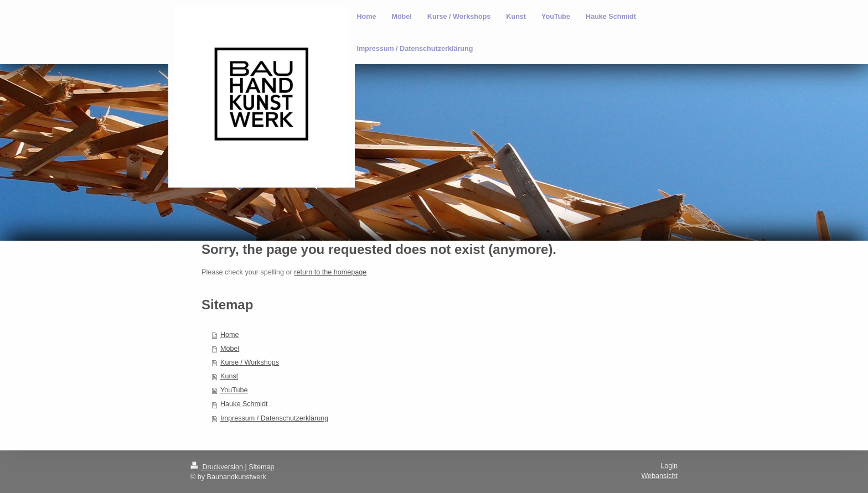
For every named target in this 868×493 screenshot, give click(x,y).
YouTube (234, 390)
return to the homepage (330, 272)
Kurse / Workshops (250, 362)
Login (669, 466)
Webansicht (659, 476)
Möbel (230, 349)
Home (230, 335)
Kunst (229, 376)
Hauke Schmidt (244, 404)
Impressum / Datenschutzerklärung (274, 418)
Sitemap (261, 467)
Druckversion (218, 467)
